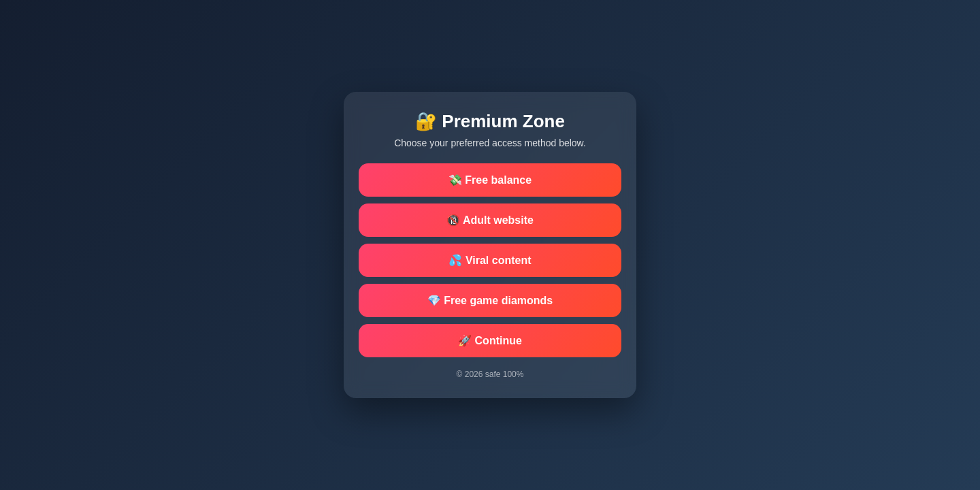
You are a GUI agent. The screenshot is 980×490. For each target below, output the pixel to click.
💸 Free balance (490, 180)
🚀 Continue (490, 341)
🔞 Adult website (490, 220)
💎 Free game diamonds (490, 300)
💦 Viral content (490, 260)
